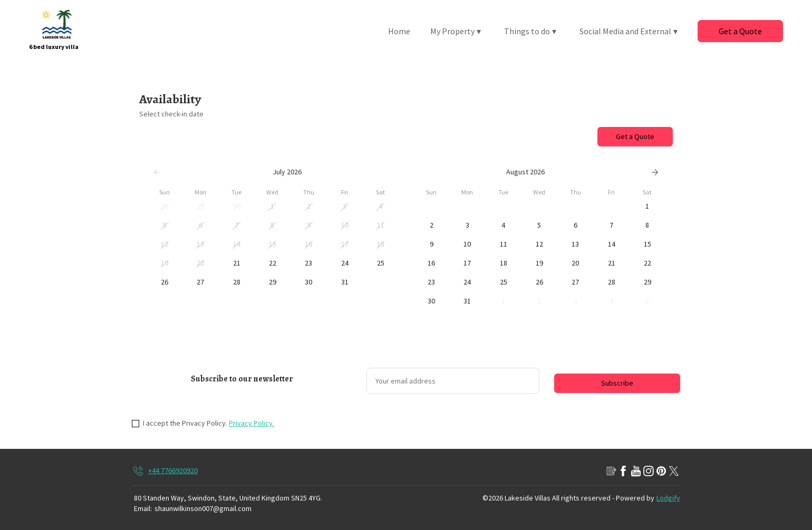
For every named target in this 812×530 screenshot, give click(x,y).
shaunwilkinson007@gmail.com (203, 508)
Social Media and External (629, 31)
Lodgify (668, 498)
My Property (456, 31)
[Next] (655, 172)
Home (399, 31)
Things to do (530, 31)
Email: (143, 508)
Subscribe (617, 383)
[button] (165, 207)
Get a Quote (740, 31)
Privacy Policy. (252, 423)
